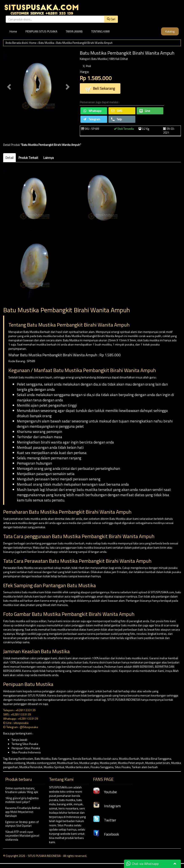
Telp (117, 119)
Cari (111, 19)
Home (13, 31)
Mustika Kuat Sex (68, 763)
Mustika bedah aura (105, 759)
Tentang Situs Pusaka (25, 744)
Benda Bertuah (82, 759)
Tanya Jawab (19, 740)
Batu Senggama (62, 759)
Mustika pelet (108, 763)
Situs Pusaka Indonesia (26, 752)
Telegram (92, 119)
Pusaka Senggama (102, 767)
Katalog (170, 31)
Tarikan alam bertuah (145, 767)
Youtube (105, 792)
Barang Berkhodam (21, 759)
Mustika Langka (89, 763)
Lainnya (49, 158)
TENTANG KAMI (100, 31)
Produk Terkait (28, 158)
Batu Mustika (46, 43)
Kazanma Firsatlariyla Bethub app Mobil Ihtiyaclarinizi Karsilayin (23, 812)
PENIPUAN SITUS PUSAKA (41, 31)
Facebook (106, 834)
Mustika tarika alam (77, 767)
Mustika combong (14, 763)
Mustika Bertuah (129, 759)
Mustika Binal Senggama (156, 759)
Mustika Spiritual (54, 767)
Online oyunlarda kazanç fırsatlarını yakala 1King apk (22, 790)
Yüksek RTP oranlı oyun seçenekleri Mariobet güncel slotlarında (22, 836)
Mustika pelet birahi (158, 763)
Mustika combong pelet (41, 763)
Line (145, 111)
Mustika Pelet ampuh (131, 763)
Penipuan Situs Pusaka (26, 748)
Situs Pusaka (123, 767)
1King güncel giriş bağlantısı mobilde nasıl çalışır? (22, 800)
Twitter (105, 820)
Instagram (107, 806)
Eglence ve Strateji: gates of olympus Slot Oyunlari (22, 824)
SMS (117, 111)
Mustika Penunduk (31, 767)
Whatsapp (92, 111)
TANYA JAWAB (74, 31)
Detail (9, 158)
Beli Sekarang (100, 89)
